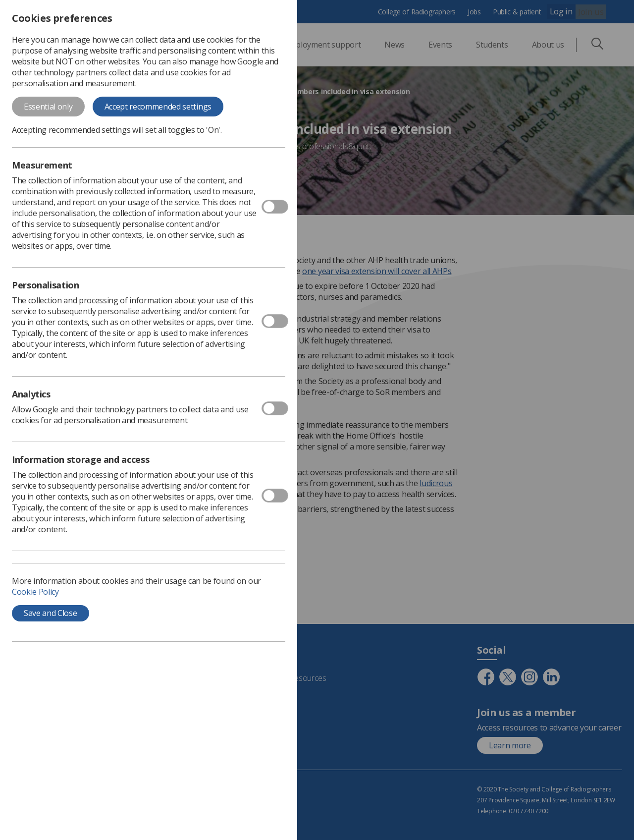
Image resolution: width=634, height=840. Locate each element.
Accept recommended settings (158, 107)
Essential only (48, 107)
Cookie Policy (35, 592)
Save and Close (51, 613)
